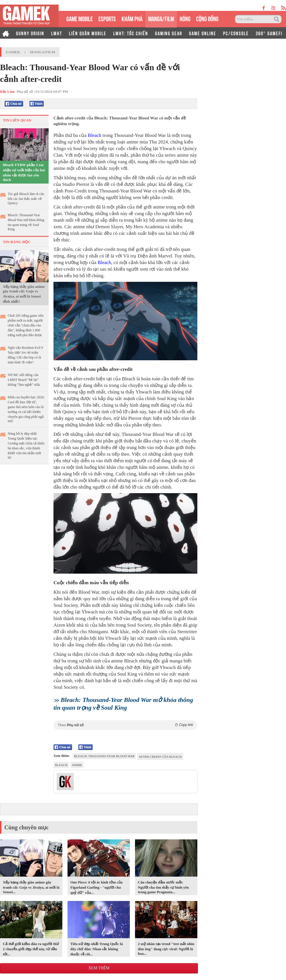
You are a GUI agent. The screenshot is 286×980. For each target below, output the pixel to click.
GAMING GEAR (169, 33)
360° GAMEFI (269, 33)
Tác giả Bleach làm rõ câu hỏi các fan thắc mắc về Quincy (26, 198)
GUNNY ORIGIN (30, 33)
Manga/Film (43, 52)
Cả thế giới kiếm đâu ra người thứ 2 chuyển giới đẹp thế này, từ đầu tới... (31, 949)
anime (77, 765)
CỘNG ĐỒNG (207, 18)
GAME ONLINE (203, 33)
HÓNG (185, 18)
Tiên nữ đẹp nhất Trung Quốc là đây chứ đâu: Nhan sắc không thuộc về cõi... (97, 949)
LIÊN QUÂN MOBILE (88, 33)
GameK (13, 52)
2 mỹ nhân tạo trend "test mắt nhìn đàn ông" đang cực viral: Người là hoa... (166, 949)
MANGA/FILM (161, 18)
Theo (125, 725)
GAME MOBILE (80, 18)
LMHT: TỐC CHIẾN (131, 33)
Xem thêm (99, 968)
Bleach (95, 135)
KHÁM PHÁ (132, 18)
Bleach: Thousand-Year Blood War (104, 756)
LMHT (57, 33)
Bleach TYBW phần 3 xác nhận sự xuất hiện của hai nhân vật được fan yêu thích (24, 172)
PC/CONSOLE (236, 33)
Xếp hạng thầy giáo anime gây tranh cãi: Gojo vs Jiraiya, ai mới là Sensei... (31, 887)
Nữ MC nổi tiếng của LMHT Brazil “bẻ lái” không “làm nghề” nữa (24, 380)
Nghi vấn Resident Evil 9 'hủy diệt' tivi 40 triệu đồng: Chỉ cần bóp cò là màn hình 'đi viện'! (25, 355)
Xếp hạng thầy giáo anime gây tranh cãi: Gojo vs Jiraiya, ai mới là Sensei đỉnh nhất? (24, 294)
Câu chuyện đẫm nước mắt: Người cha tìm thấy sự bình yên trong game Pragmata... (163, 887)
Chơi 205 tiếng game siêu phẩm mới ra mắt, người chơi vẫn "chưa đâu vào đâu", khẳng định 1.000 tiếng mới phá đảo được (26, 325)
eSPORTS (107, 18)
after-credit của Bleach (160, 757)
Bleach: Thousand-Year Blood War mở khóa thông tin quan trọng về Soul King (26, 222)
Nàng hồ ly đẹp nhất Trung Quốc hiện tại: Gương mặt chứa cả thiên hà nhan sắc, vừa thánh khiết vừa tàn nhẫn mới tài (26, 445)
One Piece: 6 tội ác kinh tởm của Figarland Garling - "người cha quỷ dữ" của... (97, 887)
